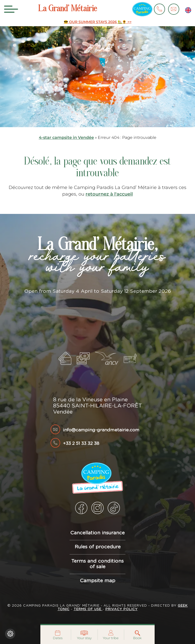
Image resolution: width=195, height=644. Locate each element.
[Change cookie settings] (10, 634)
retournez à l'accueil (109, 194)
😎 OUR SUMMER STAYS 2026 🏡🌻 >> (98, 22)
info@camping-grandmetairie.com (101, 430)
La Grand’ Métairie (68, 9)
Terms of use (88, 609)
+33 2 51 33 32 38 (81, 444)
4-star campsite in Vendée (66, 137)
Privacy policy (121, 609)
